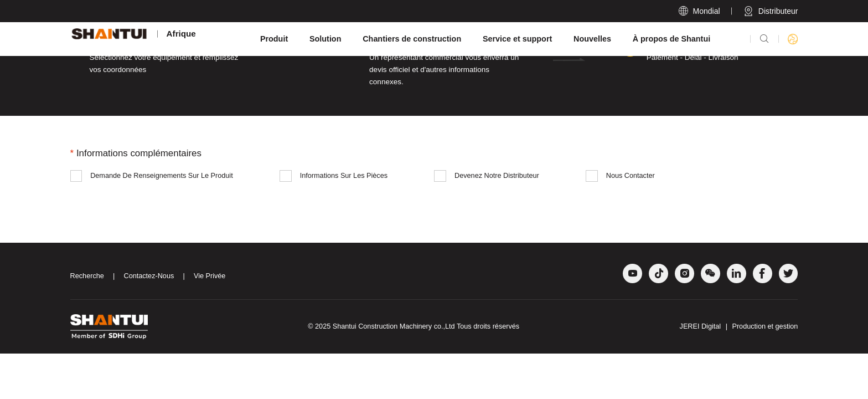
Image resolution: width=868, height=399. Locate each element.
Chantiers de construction (412, 39)
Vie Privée (210, 276)
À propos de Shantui (671, 39)
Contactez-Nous (149, 276)
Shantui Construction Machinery (382, 326)
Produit (274, 39)
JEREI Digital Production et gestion (739, 326)
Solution (325, 39)
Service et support (517, 39)
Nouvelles (592, 39)
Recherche (87, 276)
